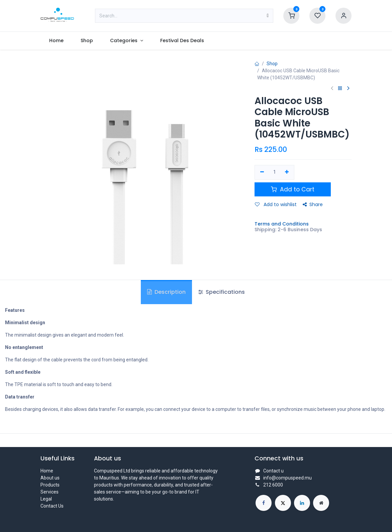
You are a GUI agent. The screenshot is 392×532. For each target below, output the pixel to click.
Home (47, 471)
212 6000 (273, 485)
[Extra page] (321, 503)
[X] (283, 503)
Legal (46, 499)
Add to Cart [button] (293, 189)
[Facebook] (264, 503)
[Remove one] (262, 172)
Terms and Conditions (282, 224)
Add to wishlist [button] (276, 204)
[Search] (268, 16)
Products (50, 485)
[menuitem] (56, 41)
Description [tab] (166, 292)
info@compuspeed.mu (287, 478)
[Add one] (287, 172)
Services (50, 492)
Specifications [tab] (222, 292)
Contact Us (52, 506)
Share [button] (313, 204)
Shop (272, 64)
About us (50, 478)
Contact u (273, 471)
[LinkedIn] (302, 503)
